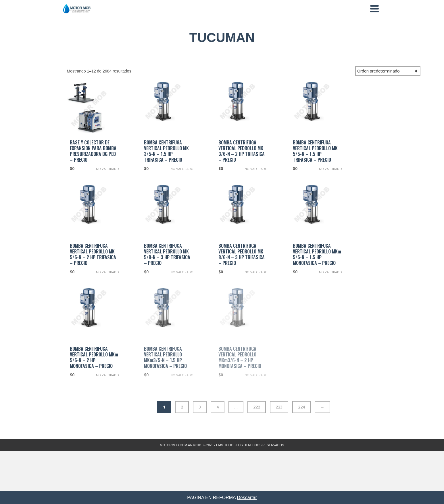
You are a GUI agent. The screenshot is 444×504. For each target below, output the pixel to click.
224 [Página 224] (301, 407)
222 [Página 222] (257, 407)
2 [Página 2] (182, 407)
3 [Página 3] (200, 407)
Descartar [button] (247, 498)
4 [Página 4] (218, 407)
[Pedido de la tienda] (388, 71)
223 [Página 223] (279, 407)
